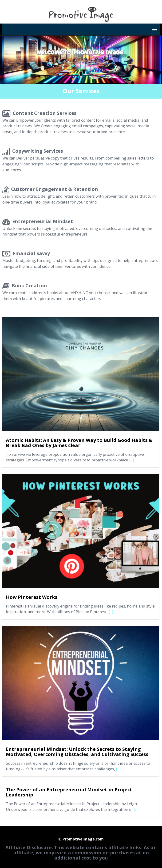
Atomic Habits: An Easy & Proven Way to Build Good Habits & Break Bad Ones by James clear (79, 443)
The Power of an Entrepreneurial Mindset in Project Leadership (69, 792)
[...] (131, 460)
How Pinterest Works (32, 597)
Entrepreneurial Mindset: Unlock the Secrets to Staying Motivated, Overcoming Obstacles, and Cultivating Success (77, 752)
